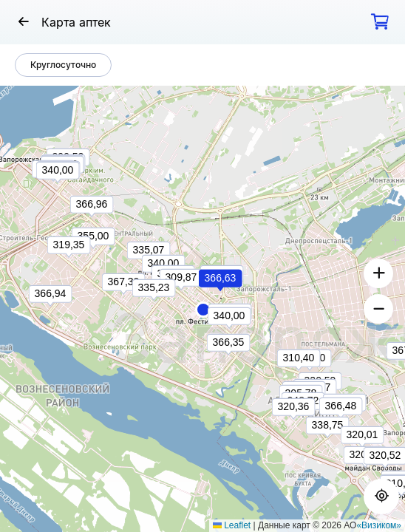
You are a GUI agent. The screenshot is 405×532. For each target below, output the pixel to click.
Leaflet (232, 525)
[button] (203, 310)
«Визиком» (379, 525)
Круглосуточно (63, 65)
